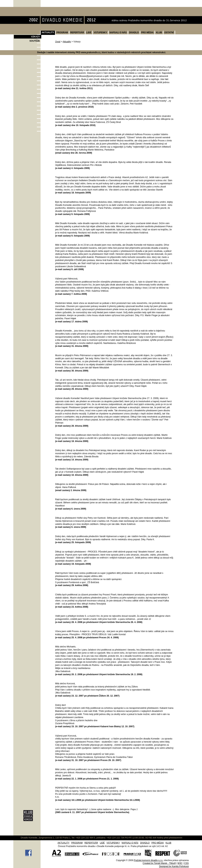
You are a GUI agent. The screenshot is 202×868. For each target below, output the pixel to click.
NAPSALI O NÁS (118, 33)
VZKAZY (35, 37)
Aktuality (67, 42)
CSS (186, 863)
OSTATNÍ (169, 33)
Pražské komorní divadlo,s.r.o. (148, 860)
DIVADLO (134, 33)
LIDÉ (89, 33)
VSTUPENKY (100, 33)
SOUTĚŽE (35, 41)
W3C (180, 863)
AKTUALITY (48, 33)
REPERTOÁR (77, 33)
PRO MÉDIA (147, 33)
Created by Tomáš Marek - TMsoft (159, 863)
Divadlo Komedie (25, 9)
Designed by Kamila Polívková (174, 866)
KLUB (159, 33)
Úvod (58, 42)
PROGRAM (62, 33)
